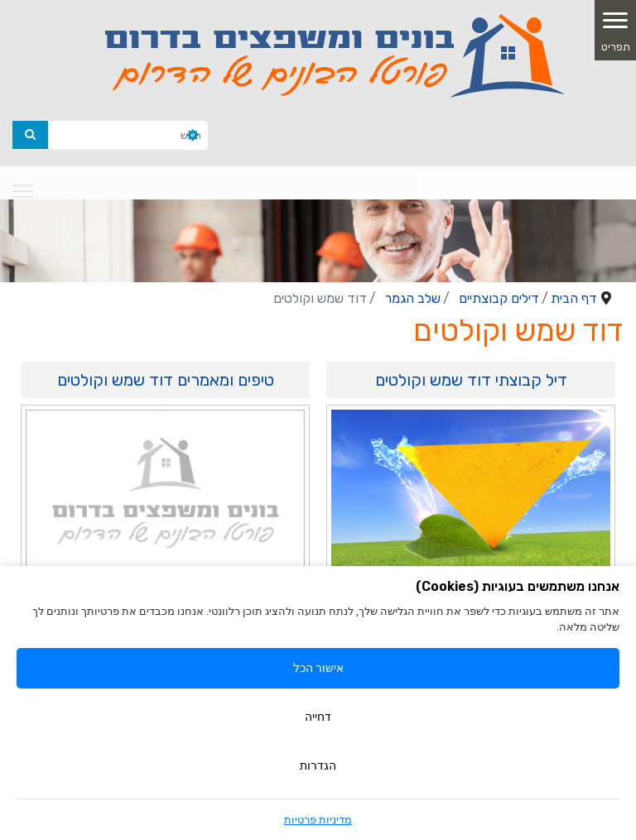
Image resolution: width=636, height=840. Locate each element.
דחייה (318, 717)
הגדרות (318, 766)
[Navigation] (23, 191)
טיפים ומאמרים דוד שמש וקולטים (166, 380)
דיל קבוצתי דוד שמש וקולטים (471, 380)
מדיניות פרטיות (318, 820)
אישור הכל (318, 668)
